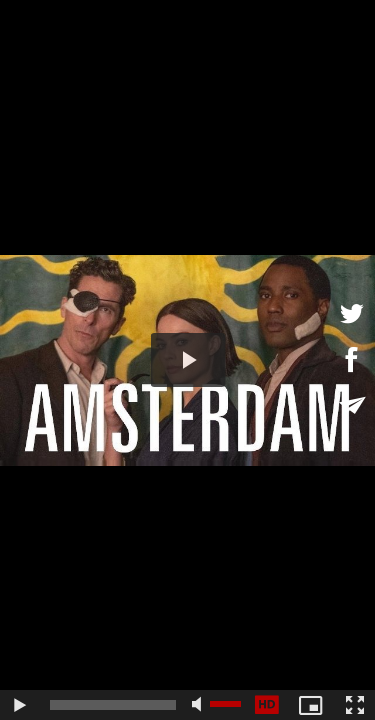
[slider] (113, 705)
